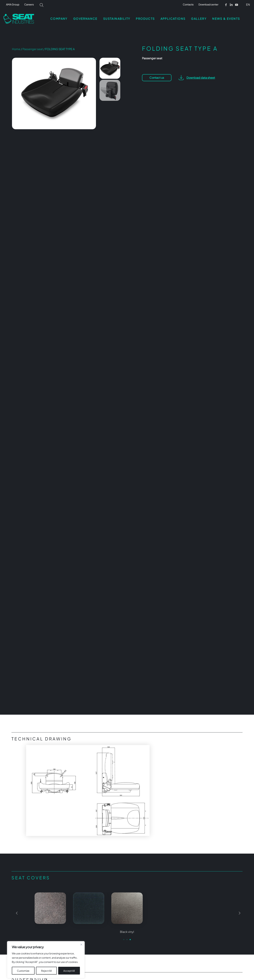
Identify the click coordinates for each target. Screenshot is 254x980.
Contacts (188, 4)
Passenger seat (33, 49)
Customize (23, 965)
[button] (247, 4)
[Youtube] (237, 5)
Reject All (46, 965)
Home (16, 49)
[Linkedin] (231, 5)
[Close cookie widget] (81, 939)
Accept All (69, 965)
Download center (208, 4)
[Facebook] (226, 5)
